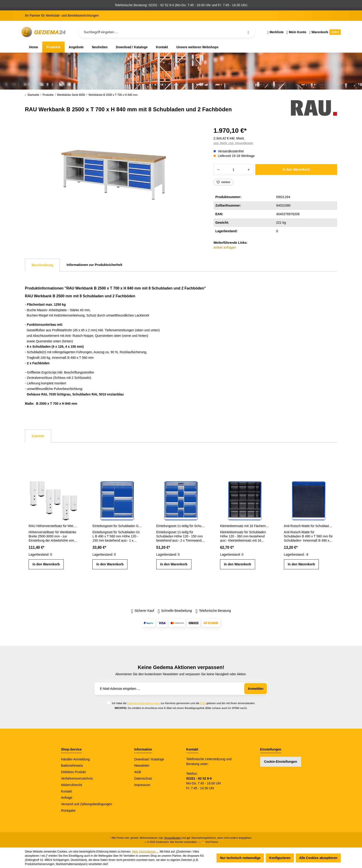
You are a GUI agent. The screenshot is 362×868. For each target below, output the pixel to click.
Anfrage (67, 798)
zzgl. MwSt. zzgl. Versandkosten (233, 143)
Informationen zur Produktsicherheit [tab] (94, 265)
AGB (203, 703)
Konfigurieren (280, 858)
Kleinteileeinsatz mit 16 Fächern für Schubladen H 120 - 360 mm (245, 526)
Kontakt (66, 791)
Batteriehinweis (72, 766)
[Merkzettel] (276, 32)
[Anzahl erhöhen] (249, 170)
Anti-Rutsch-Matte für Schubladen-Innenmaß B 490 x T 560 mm (309, 526)
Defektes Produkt (73, 772)
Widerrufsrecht (71, 785)
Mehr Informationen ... (145, 852)
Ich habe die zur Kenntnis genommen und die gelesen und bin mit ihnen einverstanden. (184, 703)
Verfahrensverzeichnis (77, 778)
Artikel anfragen (225, 247)
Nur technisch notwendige (240, 858)
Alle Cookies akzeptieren (318, 858)
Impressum (142, 785)
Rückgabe (68, 811)
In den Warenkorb (296, 169)
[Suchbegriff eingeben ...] (167, 32)
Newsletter (142, 766)
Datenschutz (143, 778)
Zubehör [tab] (38, 436)
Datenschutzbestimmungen (143, 703)
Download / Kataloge (149, 759)
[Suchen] (248, 32)
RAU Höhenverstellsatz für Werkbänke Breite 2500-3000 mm (53, 526)
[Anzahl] (234, 170)
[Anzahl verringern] (218, 170)
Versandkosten (173, 838)
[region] (114, 175)
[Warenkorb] (324, 32)
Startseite (32, 95)
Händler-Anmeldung (75, 759)
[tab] (42, 265)
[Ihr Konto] (296, 32)
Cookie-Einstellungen (281, 762)
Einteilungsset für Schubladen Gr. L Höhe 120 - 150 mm (117, 526)
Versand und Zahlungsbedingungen (86, 804)
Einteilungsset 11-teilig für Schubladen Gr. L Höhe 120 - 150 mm (181, 526)
